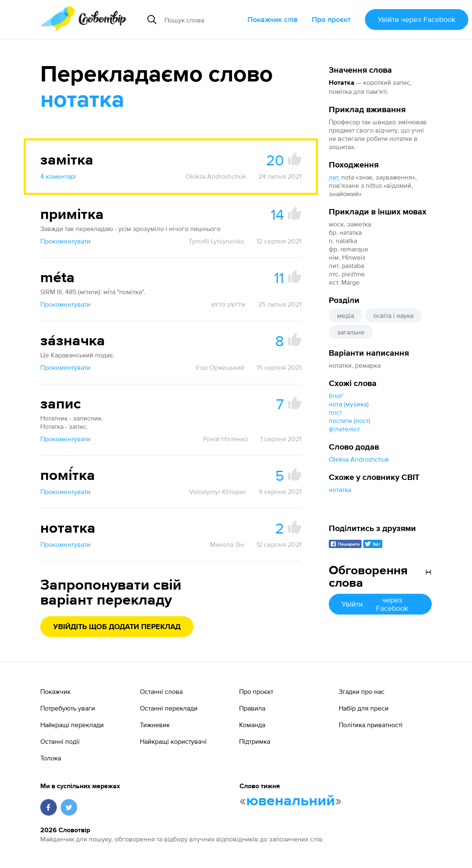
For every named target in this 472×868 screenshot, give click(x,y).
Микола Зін (227, 544)
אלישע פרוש (229, 304)
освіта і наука (393, 315)
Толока (51, 758)
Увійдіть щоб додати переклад (117, 627)
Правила (252, 708)
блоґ (336, 396)
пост (335, 412)
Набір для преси (364, 708)
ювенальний (291, 801)
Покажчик (55, 691)
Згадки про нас (362, 691)
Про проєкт (331, 19)
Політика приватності (371, 725)
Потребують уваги (68, 708)
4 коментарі (58, 176)
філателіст (344, 429)
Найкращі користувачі (173, 741)
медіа (346, 315)
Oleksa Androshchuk (359, 459)
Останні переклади (169, 708)
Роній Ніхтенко (225, 439)
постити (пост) (350, 420)
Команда (252, 725)
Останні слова (161, 691)
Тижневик (155, 725)
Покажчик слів (273, 19)
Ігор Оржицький (220, 367)
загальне (351, 332)
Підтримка (255, 741)
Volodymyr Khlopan (218, 492)
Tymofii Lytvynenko (216, 241)
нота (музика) (349, 404)
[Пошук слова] (203, 20)
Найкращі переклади (72, 725)
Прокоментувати (65, 241)
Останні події (60, 741)
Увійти (417, 19)
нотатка (340, 489)
